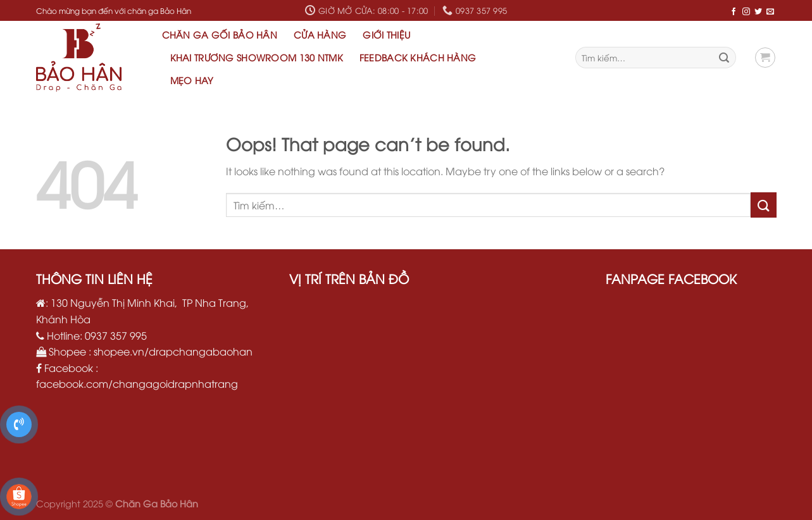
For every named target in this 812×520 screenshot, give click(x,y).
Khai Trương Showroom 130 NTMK (257, 57)
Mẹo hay (192, 80)
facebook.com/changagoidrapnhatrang (137, 383)
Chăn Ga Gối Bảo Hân (220, 34)
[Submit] (724, 58)
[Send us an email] (770, 11)
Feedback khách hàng (418, 57)
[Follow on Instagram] (746, 11)
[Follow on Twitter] (758, 11)
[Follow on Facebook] (734, 11)
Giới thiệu (386, 34)
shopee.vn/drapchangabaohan (173, 351)
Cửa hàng (320, 34)
